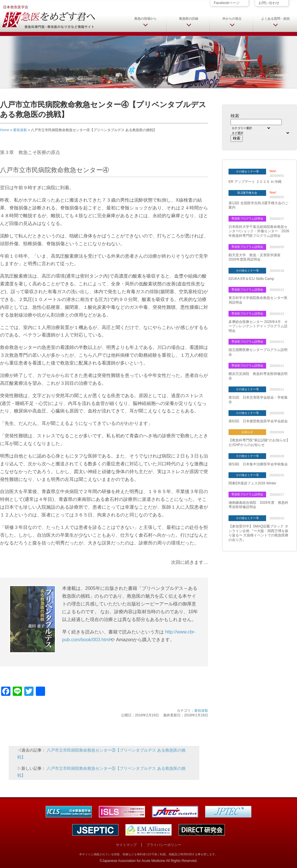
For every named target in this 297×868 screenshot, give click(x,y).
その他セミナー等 (247, 171)
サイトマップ (126, 845)
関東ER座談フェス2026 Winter (252, 483)
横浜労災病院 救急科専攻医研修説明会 (258, 376)
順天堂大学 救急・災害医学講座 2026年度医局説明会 (256, 257)
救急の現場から (145, 18)
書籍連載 (20, 130)
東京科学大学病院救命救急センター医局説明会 (258, 300)
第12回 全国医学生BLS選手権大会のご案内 (258, 205)
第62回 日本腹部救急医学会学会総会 (258, 421)
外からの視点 (232, 18)
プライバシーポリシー (164, 845)
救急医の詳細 (189, 18)
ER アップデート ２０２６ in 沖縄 (255, 182)
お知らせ (247, 432)
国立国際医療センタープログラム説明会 (258, 352)
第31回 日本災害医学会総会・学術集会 (258, 400)
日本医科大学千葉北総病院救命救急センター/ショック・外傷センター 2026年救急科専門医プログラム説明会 (259, 231)
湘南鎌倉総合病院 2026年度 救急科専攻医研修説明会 (258, 505)
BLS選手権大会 (247, 193)
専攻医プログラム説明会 (247, 219)
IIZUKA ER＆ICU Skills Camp (251, 279)
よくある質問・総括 (275, 18)
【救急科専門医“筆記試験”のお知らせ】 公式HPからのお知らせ (259, 443)
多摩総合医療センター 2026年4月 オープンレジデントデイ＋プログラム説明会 (258, 326)
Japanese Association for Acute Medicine (134, 861)
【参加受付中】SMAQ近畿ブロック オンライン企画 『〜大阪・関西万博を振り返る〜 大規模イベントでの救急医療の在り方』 (258, 533)
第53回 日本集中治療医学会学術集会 (258, 464)
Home (5, 130)
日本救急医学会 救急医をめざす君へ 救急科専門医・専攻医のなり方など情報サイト (48, 16)
